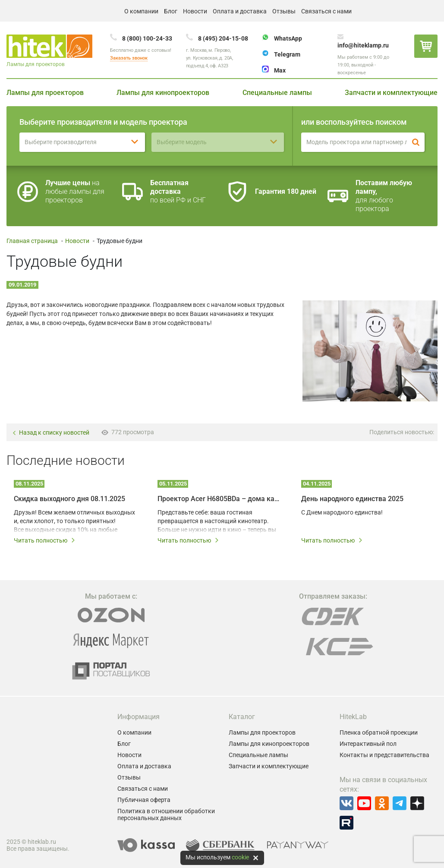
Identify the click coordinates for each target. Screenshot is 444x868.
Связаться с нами (326, 11)
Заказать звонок (129, 58)
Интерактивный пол (368, 744)
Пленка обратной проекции (379, 732)
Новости (195, 11)
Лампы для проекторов (45, 93)
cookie (240, 857)
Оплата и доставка (240, 11)
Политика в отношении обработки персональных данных (166, 814)
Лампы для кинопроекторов (163, 93)
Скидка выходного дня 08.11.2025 (69, 499)
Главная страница (32, 241)
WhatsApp (288, 38)
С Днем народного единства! (342, 512)
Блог (171, 11)
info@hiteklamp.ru (363, 45)
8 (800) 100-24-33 (147, 38)
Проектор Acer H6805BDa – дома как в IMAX (220, 499)
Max (280, 70)
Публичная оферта (144, 800)
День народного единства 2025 (352, 499)
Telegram (287, 54)
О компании (141, 11)
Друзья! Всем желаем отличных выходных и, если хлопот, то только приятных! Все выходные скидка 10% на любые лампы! (74, 521)
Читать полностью (45, 540)
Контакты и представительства (384, 755)
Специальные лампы (277, 93)
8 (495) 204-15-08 (223, 38)
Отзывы (284, 11)
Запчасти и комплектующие (391, 93)
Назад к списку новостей (51, 433)
